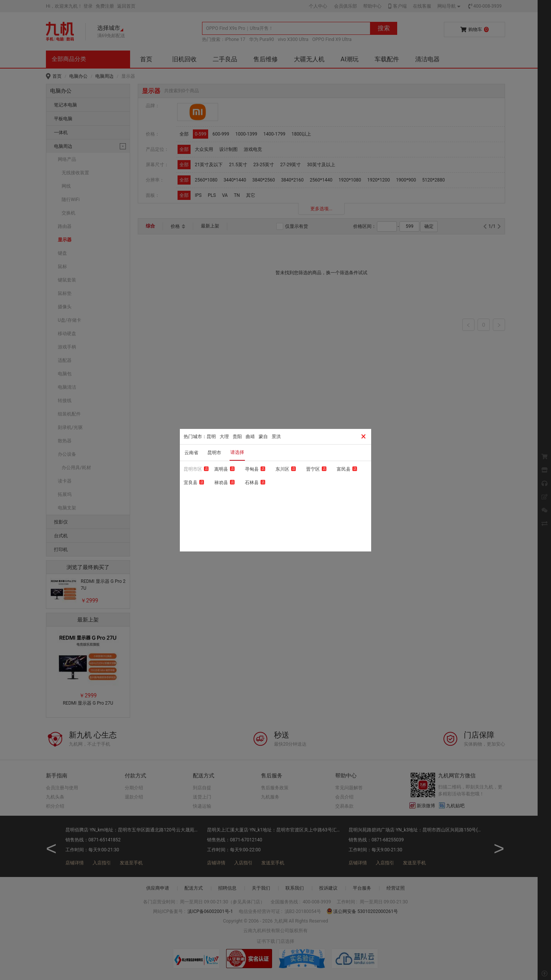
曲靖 (250, 437)
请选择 (237, 452)
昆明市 (214, 453)
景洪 (276, 437)
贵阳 (237, 437)
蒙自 (263, 437)
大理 (224, 437)
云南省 (191, 453)
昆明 (211, 437)
